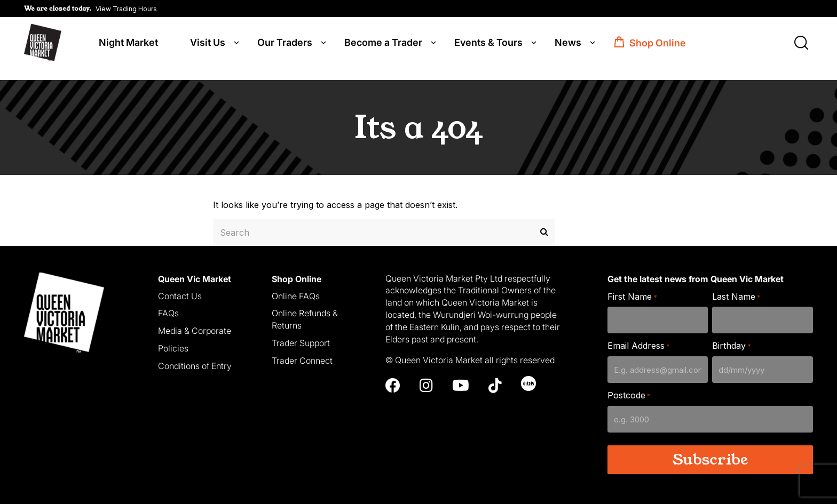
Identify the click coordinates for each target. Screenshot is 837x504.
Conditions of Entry (195, 356)
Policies (173, 339)
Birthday (732, 337)
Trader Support (301, 333)
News (568, 44)
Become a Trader (383, 44)
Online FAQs (296, 286)
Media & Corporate (195, 322)
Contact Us (180, 286)
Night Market (128, 44)
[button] (90, 9)
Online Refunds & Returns (305, 310)
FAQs (168, 304)
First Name (632, 287)
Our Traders (285, 44)
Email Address (639, 337)
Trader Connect (302, 351)
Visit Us (208, 44)
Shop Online (658, 44)
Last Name (736, 287)
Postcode (629, 386)
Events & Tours (488, 44)
